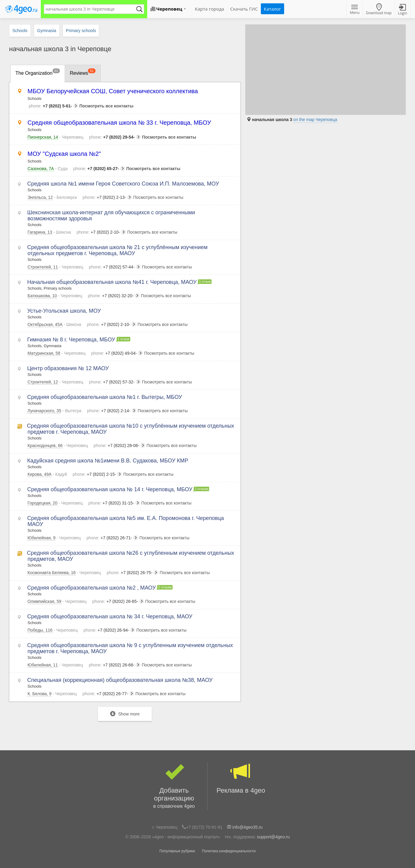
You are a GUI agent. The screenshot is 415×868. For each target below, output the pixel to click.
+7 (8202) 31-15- (114, 503)
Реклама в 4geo (241, 778)
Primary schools (81, 31)
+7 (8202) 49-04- (117, 353)
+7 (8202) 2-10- (101, 232)
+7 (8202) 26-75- (133, 573)
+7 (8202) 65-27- (99, 169)
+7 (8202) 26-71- (112, 538)
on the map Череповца (315, 120)
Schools (20, 31)
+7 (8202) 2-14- (112, 411)
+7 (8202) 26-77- (108, 694)
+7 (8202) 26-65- (118, 601)
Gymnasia (47, 31)
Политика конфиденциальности (229, 851)
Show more (125, 714)
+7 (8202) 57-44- (115, 267)
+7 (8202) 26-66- (115, 665)
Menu (355, 10)
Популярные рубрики (177, 851)
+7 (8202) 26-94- (109, 630)
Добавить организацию (174, 786)
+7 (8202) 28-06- (120, 446)
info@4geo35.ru (248, 827)
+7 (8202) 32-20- (114, 296)
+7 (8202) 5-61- (53, 106)
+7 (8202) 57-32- (115, 382)
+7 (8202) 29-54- (115, 137)
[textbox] (91, 9)
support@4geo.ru (273, 837)
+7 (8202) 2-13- (107, 197)
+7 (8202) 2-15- (98, 474)
